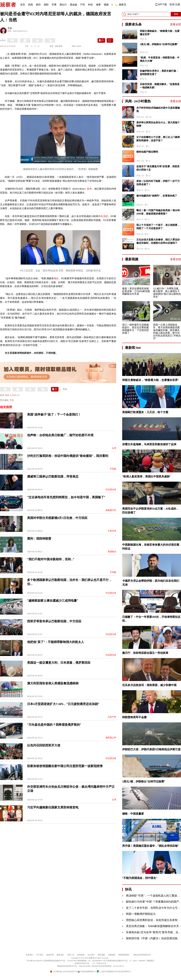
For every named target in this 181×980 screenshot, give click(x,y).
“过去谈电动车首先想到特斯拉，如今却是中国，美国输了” (66, 497)
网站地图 (101, 955)
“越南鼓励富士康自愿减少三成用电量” (53, 601)
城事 (98, 5)
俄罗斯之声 (111, 738)
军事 (54, 5)
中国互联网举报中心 (87, 972)
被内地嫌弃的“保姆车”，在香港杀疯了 (157, 196)
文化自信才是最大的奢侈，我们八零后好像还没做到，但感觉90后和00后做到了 (158, 241)
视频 (106, 5)
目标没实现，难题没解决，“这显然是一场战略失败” (160, 86)
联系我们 (30, 955)
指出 (56, 278)
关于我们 (40, 955)
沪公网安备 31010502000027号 (63, 972)
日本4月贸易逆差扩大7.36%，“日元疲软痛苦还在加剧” (63, 704)
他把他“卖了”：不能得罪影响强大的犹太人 (56, 642)
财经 (38, 5)
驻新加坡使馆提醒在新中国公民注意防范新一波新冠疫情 (65, 766)
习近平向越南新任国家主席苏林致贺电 (53, 807)
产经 (83, 5)
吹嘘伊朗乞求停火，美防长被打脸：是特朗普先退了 (159, 73)
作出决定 (103, 216)
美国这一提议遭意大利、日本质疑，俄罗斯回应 (59, 663)
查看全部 (176, 24)
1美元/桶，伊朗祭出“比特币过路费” (159, 44)
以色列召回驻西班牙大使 (44, 745)
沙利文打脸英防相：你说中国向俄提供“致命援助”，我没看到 (68, 456)
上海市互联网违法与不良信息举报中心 (114, 972)
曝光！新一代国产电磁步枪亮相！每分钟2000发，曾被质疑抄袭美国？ (158, 212)
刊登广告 (71, 955)
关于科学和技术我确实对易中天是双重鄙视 (158, 110)
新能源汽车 (111, 510)
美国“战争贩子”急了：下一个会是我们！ (54, 414)
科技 (90, 5)
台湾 (114, 448)
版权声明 (50, 955)
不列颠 (113, 469)
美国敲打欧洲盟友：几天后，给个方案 (145, 412)
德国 (7, 395)
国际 (46, 5)
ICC (18, 395)
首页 (23, 5)
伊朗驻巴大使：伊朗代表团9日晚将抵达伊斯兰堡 (151, 749)
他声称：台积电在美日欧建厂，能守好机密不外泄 (60, 435)
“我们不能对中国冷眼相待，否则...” (51, 559)
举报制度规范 (124, 955)
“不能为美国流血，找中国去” (140, 878)
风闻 (30, 5)
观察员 (121, 5)
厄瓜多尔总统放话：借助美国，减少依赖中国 (149, 685)
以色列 (13, 395)
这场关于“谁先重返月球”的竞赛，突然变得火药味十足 (158, 168)
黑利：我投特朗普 (39, 539)
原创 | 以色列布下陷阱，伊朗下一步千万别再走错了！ (158, 183)
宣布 (89, 189)
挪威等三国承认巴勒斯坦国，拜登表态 (53, 476)
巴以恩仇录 (111, 490)
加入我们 (91, 955)
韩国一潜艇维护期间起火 (141, 914)
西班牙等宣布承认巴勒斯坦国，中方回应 (54, 621)
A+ (39, 46)
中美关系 (112, 531)
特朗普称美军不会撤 (134, 717)
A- (32, 46)
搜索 (176, 14)
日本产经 (112, 717)
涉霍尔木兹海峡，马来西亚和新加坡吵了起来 (149, 444)
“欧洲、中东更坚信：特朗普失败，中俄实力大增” (160, 59)
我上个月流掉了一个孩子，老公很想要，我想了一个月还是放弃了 (158, 227)
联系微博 (81, 955)
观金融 (73, 5)
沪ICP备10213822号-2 (35, 961)
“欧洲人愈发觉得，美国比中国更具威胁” (146, 476)
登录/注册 (175, 4)
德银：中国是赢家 (133, 814)
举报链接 (112, 955)
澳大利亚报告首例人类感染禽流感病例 (53, 683)
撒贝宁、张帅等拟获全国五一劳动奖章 (145, 653)
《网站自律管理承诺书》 (142, 955)
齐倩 (10, 29)
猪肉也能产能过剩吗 (147, 152)
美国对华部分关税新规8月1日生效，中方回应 (57, 518)
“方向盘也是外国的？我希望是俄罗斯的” (54, 725)
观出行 (63, 5)
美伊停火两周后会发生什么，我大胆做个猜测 (158, 124)
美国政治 (112, 552)
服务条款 (60, 955)
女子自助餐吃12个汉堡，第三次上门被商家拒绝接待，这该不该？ (158, 139)
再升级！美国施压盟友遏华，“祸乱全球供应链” (151, 846)
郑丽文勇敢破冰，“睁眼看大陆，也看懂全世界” (160, 33)
